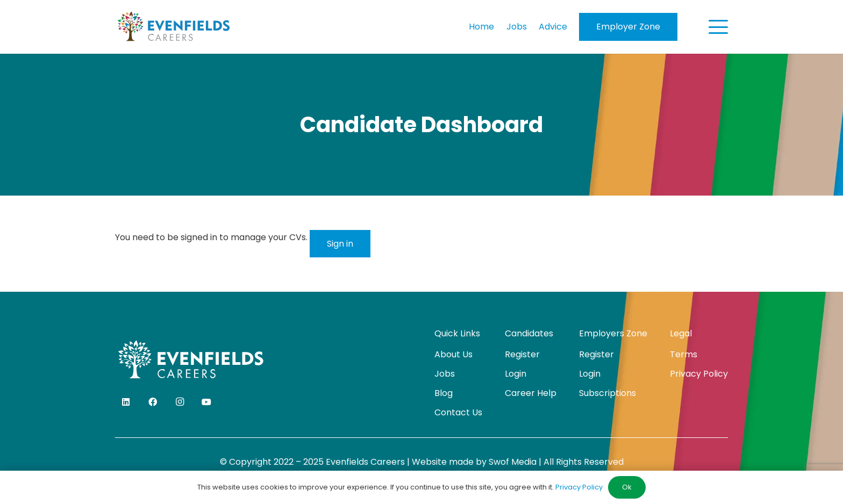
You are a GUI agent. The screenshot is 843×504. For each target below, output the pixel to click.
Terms (684, 354)
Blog (444, 393)
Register (522, 354)
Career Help (531, 393)
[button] (718, 27)
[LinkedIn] (126, 402)
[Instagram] (180, 402)
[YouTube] (206, 402)
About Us (453, 354)
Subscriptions (608, 393)
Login (516, 374)
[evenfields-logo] (173, 27)
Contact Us (458, 412)
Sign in (340, 244)
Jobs (445, 374)
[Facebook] (153, 402)
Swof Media (513, 462)
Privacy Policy (699, 374)
